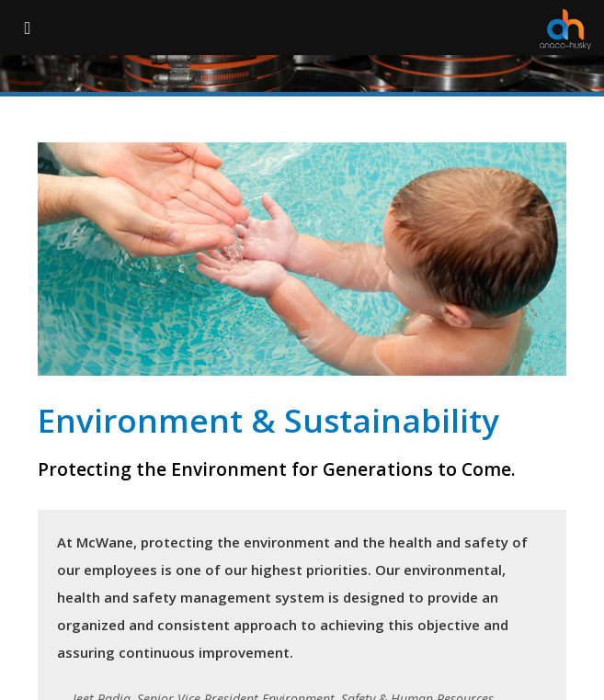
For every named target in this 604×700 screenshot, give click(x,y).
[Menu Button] (28, 28)
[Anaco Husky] (565, 29)
